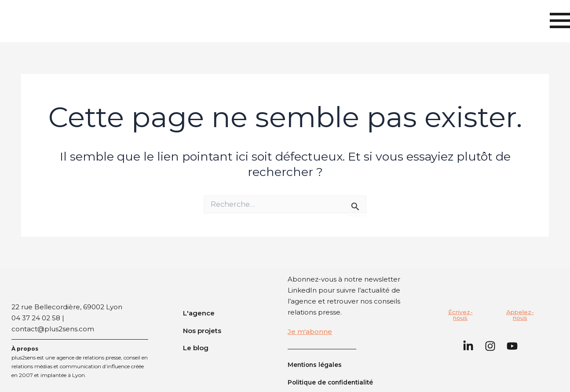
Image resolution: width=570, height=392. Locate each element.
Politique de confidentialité (334, 382)
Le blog (196, 348)
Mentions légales (317, 365)
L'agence (199, 313)
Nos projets (202, 330)
